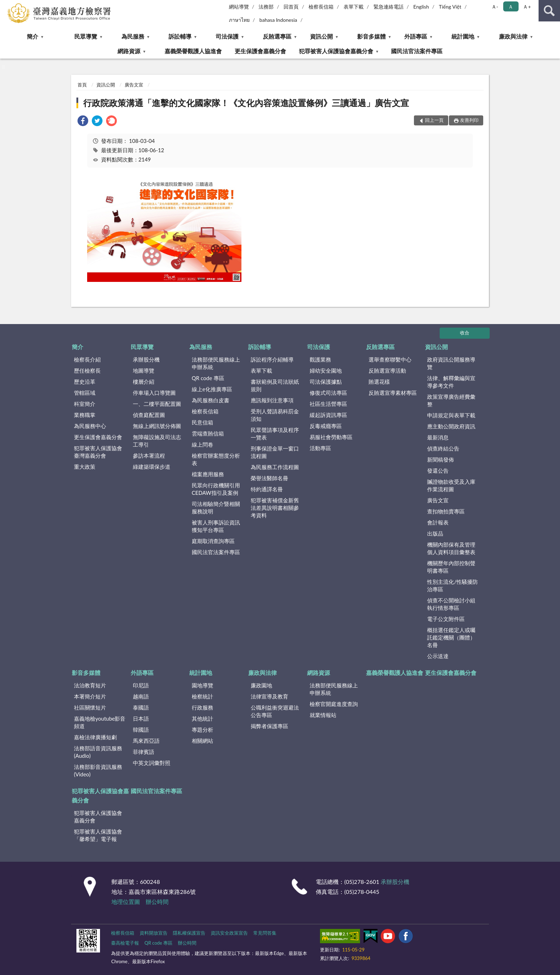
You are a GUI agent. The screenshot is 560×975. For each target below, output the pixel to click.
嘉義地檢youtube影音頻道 (100, 722)
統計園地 (463, 36)
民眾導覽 (86, 36)
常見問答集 (265, 933)
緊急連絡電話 (389, 7)
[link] (83, 122)
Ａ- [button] (495, 7)
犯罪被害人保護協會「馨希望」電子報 (98, 835)
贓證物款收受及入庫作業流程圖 (451, 485)
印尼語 (141, 685)
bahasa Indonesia (278, 20)
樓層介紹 (144, 382)
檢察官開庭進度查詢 (334, 704)
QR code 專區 (208, 378)
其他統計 (202, 718)
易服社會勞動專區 (331, 437)
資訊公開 (321, 36)
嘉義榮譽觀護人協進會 (193, 51)
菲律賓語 (144, 752)
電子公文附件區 (446, 619)
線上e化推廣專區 (212, 389)
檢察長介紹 (87, 359)
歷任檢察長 (87, 370)
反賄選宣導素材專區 (393, 393)
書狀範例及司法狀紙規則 (275, 385)
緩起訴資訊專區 (328, 415)
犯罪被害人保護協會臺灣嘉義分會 (98, 452)
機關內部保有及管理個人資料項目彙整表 (451, 548)
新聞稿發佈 (441, 459)
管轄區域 (85, 393)
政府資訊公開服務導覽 (451, 363)
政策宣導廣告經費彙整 (451, 400)
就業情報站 (323, 715)
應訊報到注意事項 (272, 400)
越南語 (141, 696)
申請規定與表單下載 (451, 415)
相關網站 (202, 741)
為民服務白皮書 (211, 400)
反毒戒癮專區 (326, 426)
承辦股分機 (146, 359)
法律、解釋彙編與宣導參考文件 (451, 382)
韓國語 (141, 730)
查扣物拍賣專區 (446, 511)
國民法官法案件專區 (417, 51)
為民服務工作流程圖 (275, 467)
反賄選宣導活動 (387, 370)
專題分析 (202, 730)
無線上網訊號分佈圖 (157, 426)
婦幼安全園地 (326, 370)
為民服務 (133, 36)
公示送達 (438, 656)
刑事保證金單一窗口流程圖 (275, 452)
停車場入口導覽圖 (154, 393)
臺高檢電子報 (125, 943)
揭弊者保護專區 (269, 726)
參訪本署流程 (149, 456)
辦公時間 (157, 902)
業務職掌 (85, 415)
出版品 (435, 533)
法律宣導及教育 (269, 696)
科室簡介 (85, 404)
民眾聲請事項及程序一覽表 (275, 434)
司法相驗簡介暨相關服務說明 (216, 508)
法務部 (266, 7)
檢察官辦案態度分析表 (216, 459)
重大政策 (85, 467)
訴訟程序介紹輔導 (272, 359)
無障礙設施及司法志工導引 (157, 441)
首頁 (82, 85)
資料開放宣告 (154, 933)
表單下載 (354, 7)
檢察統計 (202, 696)
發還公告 (438, 471)
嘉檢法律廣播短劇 (95, 737)
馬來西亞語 (146, 741)
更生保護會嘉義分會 (260, 51)
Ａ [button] (511, 7)
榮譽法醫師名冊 (269, 478)
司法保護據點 (326, 382)
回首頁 (291, 7)
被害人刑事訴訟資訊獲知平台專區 (216, 526)
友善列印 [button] (469, 120)
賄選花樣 (379, 382)
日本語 (141, 718)
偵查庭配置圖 (149, 415)
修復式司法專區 (328, 393)
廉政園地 (261, 685)
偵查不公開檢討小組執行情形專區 (451, 604)
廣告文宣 (134, 85)
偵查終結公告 (443, 448)
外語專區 (416, 36)
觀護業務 (320, 359)
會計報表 (438, 522)
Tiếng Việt (450, 7)
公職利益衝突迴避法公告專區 (275, 711)
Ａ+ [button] (527, 7)
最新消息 (438, 437)
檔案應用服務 (208, 474)
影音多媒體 (371, 36)
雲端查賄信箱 (208, 433)
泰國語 (141, 707)
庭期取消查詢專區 (213, 541)
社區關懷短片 (90, 707)
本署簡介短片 (90, 696)
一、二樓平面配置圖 (157, 404)
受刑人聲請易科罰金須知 (275, 415)
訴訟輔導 (180, 36)
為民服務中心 (90, 426)
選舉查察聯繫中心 (390, 359)
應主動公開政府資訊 (451, 426)
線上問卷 (202, 444)
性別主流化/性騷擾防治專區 (452, 585)
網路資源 (129, 51)
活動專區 (320, 448)
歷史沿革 (85, 382)
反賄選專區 (277, 36)
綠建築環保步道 (152, 467)
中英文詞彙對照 (152, 763)
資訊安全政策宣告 (229, 933)
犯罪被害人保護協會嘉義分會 (336, 51)
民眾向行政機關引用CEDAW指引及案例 (216, 489)
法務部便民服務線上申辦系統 (216, 363)
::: (6, 5)
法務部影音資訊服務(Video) (98, 770)
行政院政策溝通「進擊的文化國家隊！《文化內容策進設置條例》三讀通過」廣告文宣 (246, 103)
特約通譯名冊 (267, 489)
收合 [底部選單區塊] (465, 333)
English (421, 7)
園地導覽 (202, 685)
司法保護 (227, 36)
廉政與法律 (513, 36)
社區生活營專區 (328, 404)
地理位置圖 (126, 902)
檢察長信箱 (321, 7)
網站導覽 (239, 7)
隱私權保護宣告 (189, 933)
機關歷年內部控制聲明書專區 (451, 567)
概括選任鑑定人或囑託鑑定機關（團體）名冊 (451, 637)
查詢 (549, 11)
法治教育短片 (90, 685)
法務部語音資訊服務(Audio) (98, 752)
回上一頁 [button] (434, 120)
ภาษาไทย (239, 20)
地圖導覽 (144, 370)
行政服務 (202, 707)
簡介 (32, 36)
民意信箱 (202, 422)
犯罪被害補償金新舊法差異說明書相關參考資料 (275, 508)
